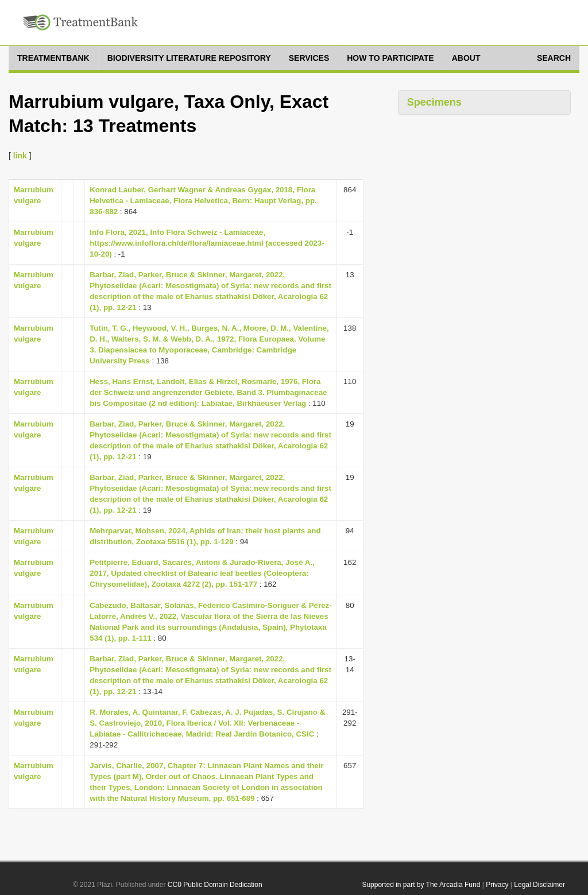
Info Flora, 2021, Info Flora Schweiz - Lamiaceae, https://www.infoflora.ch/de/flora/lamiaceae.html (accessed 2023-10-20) (207, 243)
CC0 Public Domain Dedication (215, 885)
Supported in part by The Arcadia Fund (421, 885)
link (20, 156)
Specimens (434, 102)
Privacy (497, 885)
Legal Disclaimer (539, 885)
